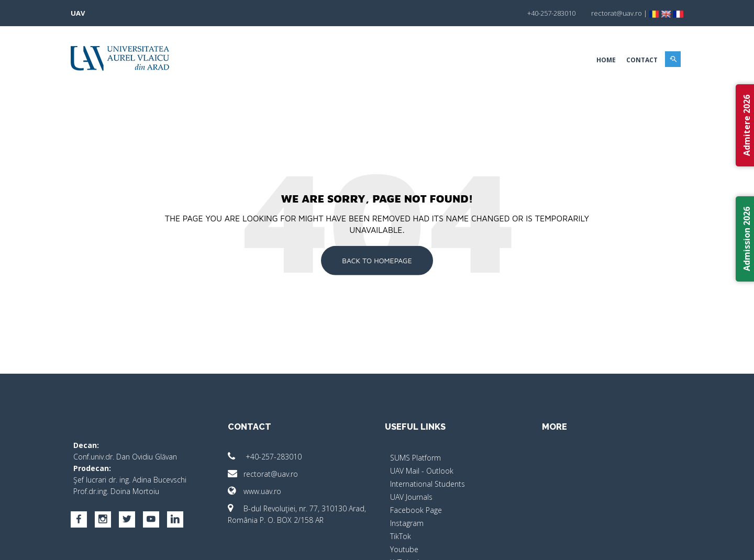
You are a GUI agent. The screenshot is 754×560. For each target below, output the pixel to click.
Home (606, 60)
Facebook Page (416, 510)
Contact (642, 60)
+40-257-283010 (265, 457)
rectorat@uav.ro (263, 474)
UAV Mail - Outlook (422, 471)
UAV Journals (411, 497)
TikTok (401, 536)
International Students (428, 484)
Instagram (407, 523)
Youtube (404, 549)
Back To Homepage (377, 260)
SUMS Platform (415, 458)
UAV (78, 13)
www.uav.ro (254, 491)
